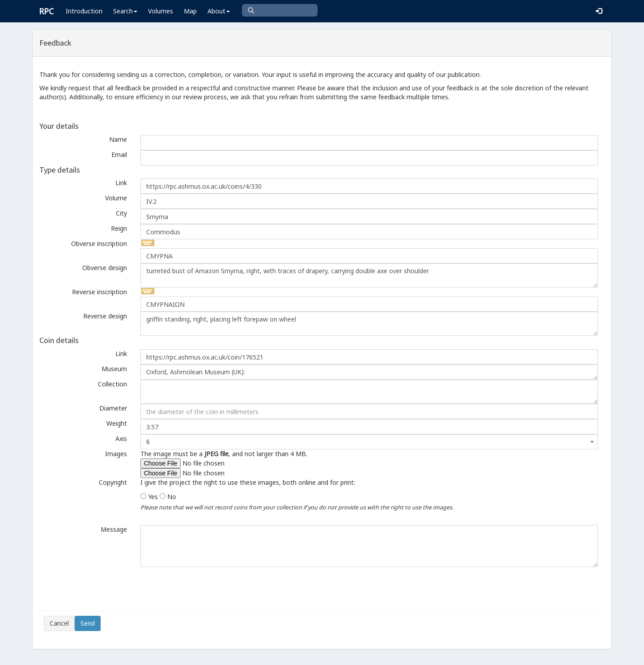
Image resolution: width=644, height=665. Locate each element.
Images (116, 454)
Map (190, 11)
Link (121, 183)
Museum (114, 369)
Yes (153, 497)
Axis (121, 438)
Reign (119, 228)
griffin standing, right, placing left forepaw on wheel (369, 324)
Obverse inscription (99, 244)
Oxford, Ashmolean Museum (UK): (369, 372)
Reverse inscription (100, 292)
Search (125, 11)
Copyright (113, 482)
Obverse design (105, 268)
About (219, 11)
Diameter (113, 408)
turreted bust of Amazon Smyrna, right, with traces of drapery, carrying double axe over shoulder (369, 275)
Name (118, 139)
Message (114, 529)
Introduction (84, 11)
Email (119, 155)
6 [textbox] (148, 442)
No (172, 497)
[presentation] (112, 589)
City (121, 213)
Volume (116, 198)
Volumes (161, 11)
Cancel (59, 623)
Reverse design (105, 316)
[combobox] (369, 442)
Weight (117, 423)
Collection (112, 384)
